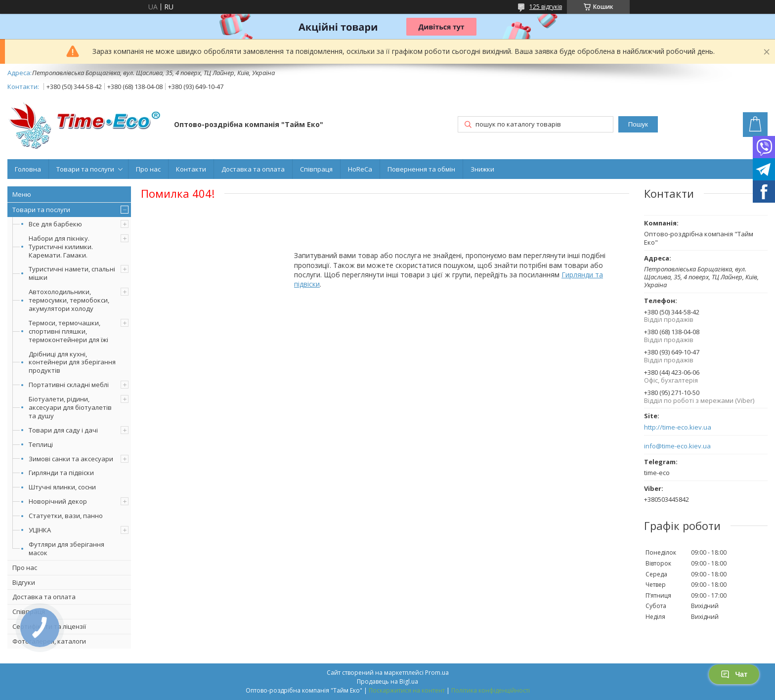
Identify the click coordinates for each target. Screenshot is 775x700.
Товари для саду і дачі (63, 430)
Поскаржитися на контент (407, 690)
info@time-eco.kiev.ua (677, 446)
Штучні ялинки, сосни (62, 487)
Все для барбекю (55, 224)
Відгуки (24, 582)
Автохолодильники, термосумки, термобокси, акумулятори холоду (69, 300)
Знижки (482, 169)
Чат (734, 674)
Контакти (191, 169)
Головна (28, 169)
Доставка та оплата (253, 169)
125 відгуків (546, 7)
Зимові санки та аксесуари (71, 459)
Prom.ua (437, 673)
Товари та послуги (85, 169)
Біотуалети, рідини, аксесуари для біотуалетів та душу (70, 407)
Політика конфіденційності (491, 690)
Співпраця (316, 169)
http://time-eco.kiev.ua (678, 427)
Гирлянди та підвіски (61, 473)
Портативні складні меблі (69, 385)
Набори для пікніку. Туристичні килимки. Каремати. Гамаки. (61, 247)
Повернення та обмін (421, 169)
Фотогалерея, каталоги (49, 641)
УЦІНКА (40, 530)
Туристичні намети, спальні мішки (72, 273)
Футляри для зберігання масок (66, 548)
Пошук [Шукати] (638, 124)
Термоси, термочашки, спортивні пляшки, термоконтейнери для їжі (68, 331)
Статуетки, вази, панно (66, 516)
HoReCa (360, 169)
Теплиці (41, 444)
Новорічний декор (58, 501)
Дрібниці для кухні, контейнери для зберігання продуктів (72, 362)
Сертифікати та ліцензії (49, 626)
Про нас (148, 169)
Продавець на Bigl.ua (387, 681)
